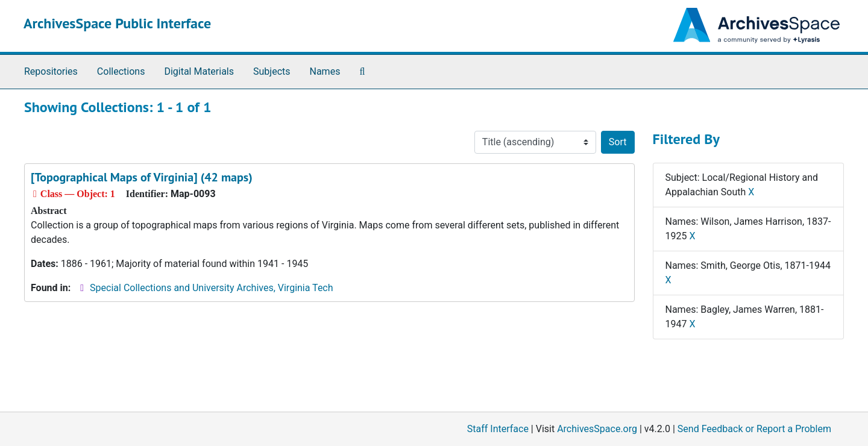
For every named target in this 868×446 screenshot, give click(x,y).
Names (325, 71)
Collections (121, 71)
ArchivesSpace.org (597, 429)
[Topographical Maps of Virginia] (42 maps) (142, 177)
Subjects (272, 71)
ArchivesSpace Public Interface (117, 23)
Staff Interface (498, 429)
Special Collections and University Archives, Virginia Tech (211, 288)
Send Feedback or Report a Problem (754, 429)
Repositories (51, 71)
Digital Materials (199, 71)
